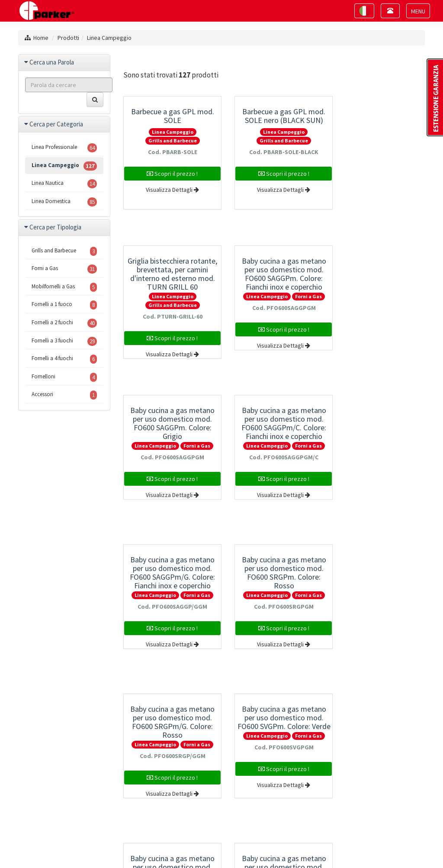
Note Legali (138, 847)
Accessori (64, 395)
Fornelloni (64, 377)
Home (41, 38)
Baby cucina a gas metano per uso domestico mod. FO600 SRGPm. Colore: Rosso (274, 423)
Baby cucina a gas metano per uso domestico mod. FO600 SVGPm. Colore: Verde (169, 573)
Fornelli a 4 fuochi (64, 359)
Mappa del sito (72, 847)
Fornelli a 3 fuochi (64, 341)
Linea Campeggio (109, 38)
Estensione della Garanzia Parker (281, 847)
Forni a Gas (194, 296)
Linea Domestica (64, 202)
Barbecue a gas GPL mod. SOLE (169, 116)
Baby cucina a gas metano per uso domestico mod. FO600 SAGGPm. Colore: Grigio (274, 274)
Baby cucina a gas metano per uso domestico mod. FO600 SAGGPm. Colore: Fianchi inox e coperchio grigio (169, 278)
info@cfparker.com (230, 807)
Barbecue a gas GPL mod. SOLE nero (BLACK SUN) (274, 116)
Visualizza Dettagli (169, 190)
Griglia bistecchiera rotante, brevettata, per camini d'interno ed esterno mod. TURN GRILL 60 (379, 129)
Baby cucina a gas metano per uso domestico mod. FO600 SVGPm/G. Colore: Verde (274, 573)
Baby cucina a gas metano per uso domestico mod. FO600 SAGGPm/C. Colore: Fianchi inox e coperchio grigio (379, 278)
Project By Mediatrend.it (194, 847)
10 (257, 701)
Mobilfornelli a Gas (64, 287)
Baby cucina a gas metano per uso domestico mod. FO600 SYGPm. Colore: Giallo (379, 573)
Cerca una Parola (52, 62)
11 (273, 701)
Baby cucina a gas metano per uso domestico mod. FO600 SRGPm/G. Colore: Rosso (379, 423)
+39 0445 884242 (199, 799)
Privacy (107, 847)
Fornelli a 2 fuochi (64, 323)
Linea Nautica (64, 184)
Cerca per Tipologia (55, 227)
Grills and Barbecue (169, 140)
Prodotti (68, 38)
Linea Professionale (64, 148)
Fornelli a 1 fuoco (64, 305)
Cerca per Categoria (56, 124)
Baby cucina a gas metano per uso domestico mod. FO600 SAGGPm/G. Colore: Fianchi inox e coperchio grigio (169, 428)
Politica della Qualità (363, 847)
